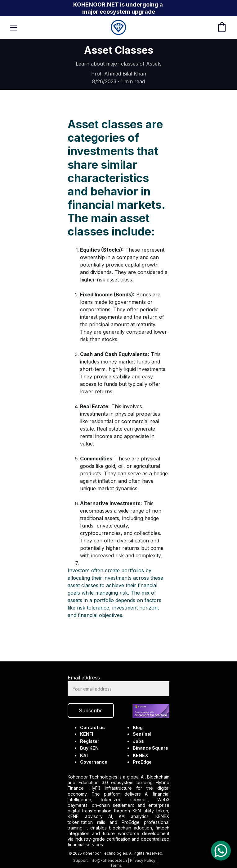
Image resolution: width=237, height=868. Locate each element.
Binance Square (150, 748)
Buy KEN (89, 748)
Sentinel (142, 734)
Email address (84, 678)
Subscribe (91, 710)
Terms (116, 865)
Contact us (93, 727)
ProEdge (142, 762)
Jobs (138, 741)
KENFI (87, 734)
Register (89, 741)
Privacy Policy (143, 860)
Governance (94, 762)
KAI (84, 755)
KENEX (141, 755)
